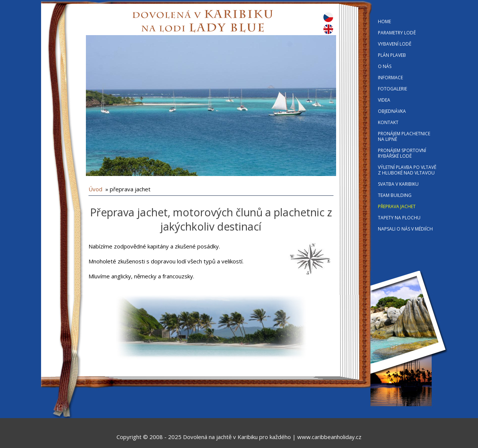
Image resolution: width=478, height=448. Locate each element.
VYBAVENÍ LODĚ (395, 44)
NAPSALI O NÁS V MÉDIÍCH (405, 229)
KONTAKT (388, 122)
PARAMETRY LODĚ (397, 33)
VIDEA (384, 100)
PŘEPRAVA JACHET (397, 206)
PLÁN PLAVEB (392, 55)
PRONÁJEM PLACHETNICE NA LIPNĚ (404, 136)
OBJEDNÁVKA (392, 111)
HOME (384, 21)
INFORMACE (390, 78)
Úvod (95, 189)
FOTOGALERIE (392, 89)
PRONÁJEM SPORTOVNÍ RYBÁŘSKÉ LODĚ (402, 153)
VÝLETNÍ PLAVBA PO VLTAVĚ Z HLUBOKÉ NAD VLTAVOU (407, 170)
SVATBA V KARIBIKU (398, 184)
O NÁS (385, 66)
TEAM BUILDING (395, 195)
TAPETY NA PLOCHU (399, 218)
